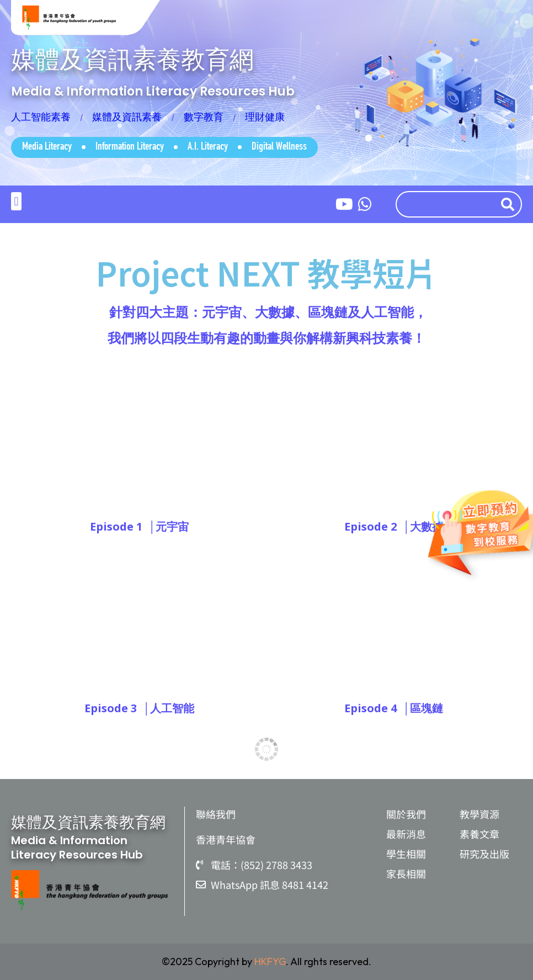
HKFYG (270, 962)
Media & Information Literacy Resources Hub (153, 91)
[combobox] (446, 204)
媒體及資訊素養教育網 (132, 59)
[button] (16, 201)
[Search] (510, 204)
